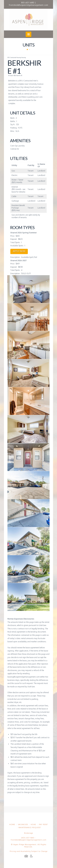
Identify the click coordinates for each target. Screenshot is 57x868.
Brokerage (29, 833)
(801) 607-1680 (28, 838)
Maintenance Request (30, 827)
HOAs (33, 824)
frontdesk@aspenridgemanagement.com (28, 5)
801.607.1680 (28, 3)
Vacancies (23, 824)
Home (12, 824)
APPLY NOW (19, 251)
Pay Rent (43, 824)
